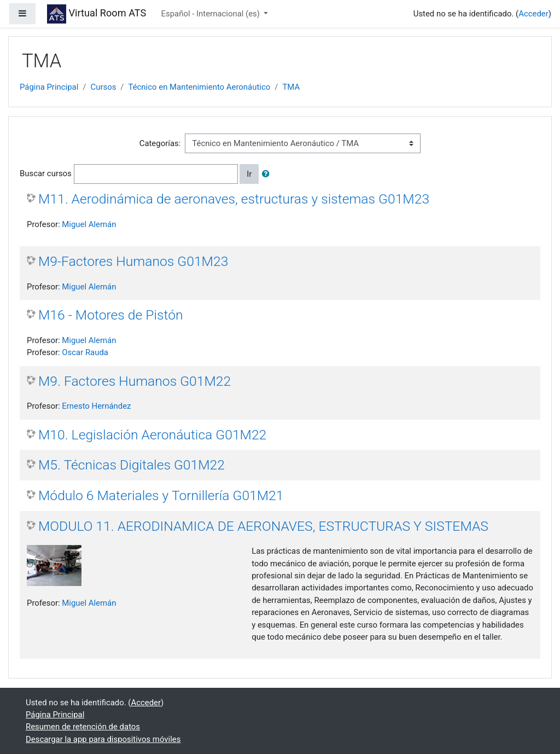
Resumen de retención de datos (83, 727)
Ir (249, 174)
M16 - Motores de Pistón (111, 315)
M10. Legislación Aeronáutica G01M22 (152, 435)
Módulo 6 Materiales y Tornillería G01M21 (161, 495)
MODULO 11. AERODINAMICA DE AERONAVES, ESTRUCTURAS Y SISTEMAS (263, 526)
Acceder (533, 14)
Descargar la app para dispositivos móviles (103, 739)
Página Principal (49, 87)
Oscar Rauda (85, 352)
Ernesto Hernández (96, 406)
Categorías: (160, 143)
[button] (268, 174)
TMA (291, 87)
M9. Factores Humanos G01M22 (135, 381)
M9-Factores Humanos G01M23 (133, 261)
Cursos (103, 87)
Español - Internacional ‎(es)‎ (212, 14)
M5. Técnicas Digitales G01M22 (132, 465)
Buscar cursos (46, 173)
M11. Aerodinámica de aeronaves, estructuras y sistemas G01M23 (234, 199)
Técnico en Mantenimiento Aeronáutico (199, 87)
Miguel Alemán (89, 224)
